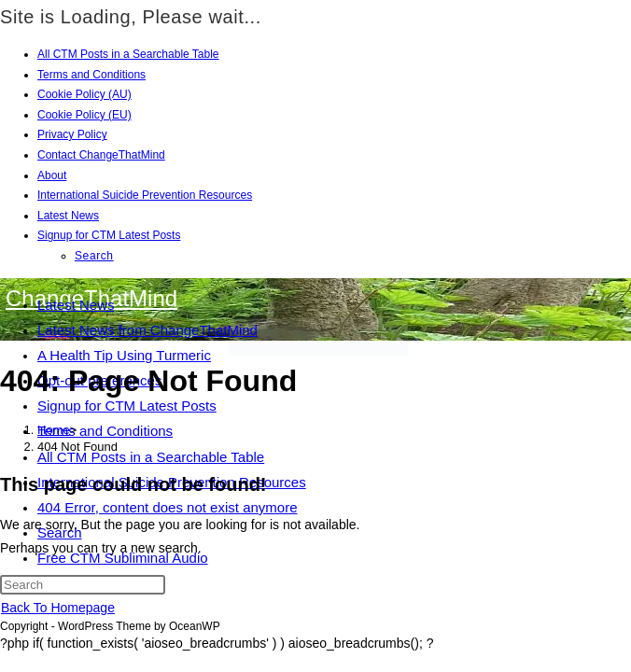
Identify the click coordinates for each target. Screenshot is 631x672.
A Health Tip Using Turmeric (124, 355)
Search (94, 256)
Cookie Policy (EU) (84, 115)
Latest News (68, 216)
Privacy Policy (72, 134)
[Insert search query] (83, 585)
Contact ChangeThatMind (101, 155)
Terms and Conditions (91, 75)
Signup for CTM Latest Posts (109, 235)
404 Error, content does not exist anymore (168, 507)
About (52, 175)
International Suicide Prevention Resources (145, 195)
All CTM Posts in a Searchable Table (128, 54)
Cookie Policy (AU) (84, 94)
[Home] (54, 430)
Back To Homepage (58, 608)
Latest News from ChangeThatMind (147, 330)
